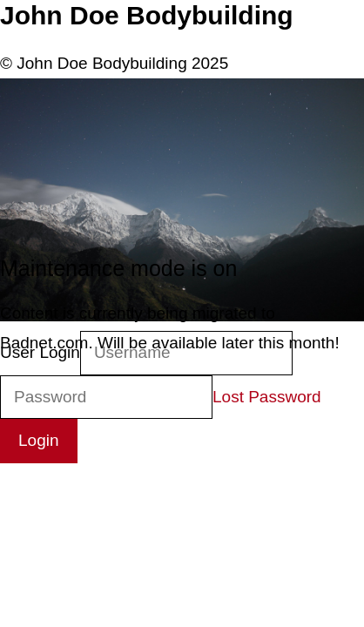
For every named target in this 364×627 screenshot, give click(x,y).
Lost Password (267, 397)
